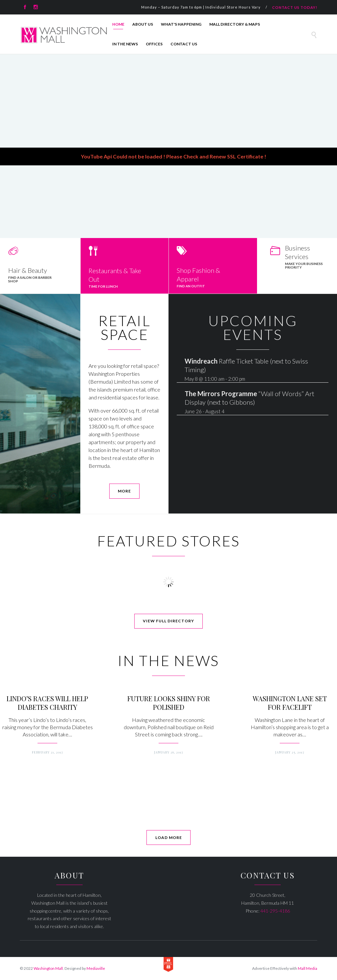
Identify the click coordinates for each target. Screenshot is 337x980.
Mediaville (96, 968)
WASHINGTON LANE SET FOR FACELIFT (290, 703)
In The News (125, 44)
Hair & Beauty (28, 270)
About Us (143, 24)
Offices (154, 44)
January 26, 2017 (169, 752)
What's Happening (181, 24)
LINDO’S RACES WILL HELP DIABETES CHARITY (47, 703)
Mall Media (308, 968)
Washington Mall (48, 968)
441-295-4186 (275, 911)
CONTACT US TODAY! (295, 7)
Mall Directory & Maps (235, 24)
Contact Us (184, 44)
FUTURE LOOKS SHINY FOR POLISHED (169, 703)
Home (118, 24)
